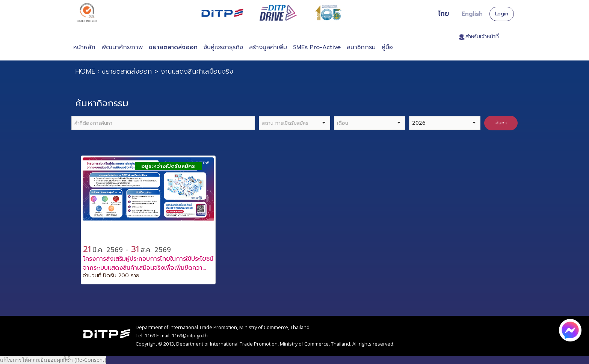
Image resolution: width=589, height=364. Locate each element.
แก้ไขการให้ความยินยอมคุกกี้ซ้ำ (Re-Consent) (53, 360)
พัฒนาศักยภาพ (122, 47)
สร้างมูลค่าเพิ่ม (268, 47)
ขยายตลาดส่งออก (173, 47)
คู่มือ (387, 47)
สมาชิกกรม (361, 47)
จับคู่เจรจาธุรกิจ (223, 47)
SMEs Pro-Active (317, 47)
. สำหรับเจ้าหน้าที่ (481, 37)
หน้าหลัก (84, 47)
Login (502, 14)
